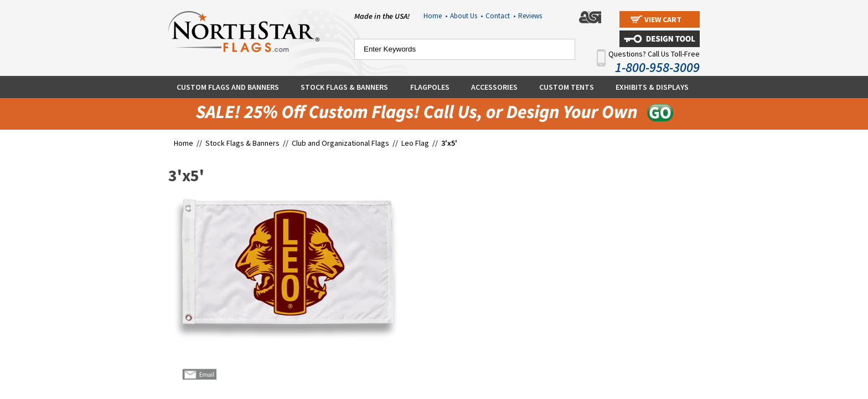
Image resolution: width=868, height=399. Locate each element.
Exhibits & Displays (652, 87)
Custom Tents (567, 87)
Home (435, 16)
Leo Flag (415, 143)
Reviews (530, 16)
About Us (466, 16)
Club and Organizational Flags (340, 143)
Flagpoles (430, 87)
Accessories (494, 87)
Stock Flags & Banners (344, 87)
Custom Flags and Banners (228, 87)
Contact (500, 16)
